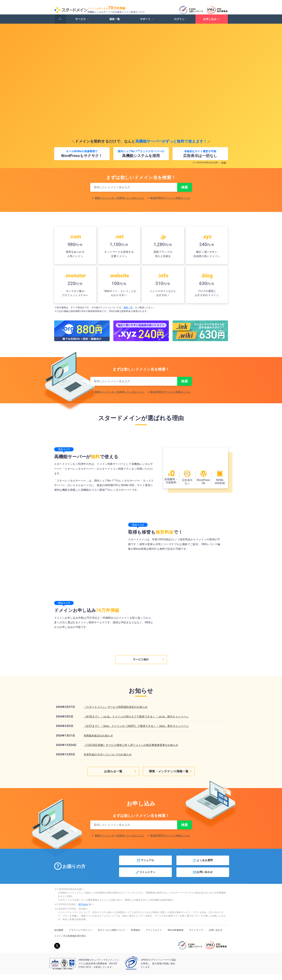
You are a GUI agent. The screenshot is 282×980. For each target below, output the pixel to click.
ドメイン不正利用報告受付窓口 (70, 941)
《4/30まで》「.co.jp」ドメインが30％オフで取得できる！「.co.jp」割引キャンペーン (136, 722)
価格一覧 (115, 23)
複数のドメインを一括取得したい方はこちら (119, 202)
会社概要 (59, 935)
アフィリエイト (154, 935)
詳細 (224, 166)
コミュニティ (145, 878)
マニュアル (145, 866)
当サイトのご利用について (111, 935)
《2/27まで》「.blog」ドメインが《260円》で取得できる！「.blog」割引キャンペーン (136, 731)
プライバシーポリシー (80, 935)
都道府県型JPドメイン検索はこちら (170, 202)
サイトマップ (196, 935)
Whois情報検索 (176, 935)
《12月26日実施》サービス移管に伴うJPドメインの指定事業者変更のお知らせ (131, 750)
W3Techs (83, 910)
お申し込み (212, 23)
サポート (147, 23)
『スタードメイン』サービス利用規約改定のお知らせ (116, 712)
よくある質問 (203, 866)
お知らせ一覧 (121, 776)
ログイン (179, 23)
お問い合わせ (203, 878)
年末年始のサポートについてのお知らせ (108, 760)
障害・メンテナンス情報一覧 (172, 776)
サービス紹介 (149, 665)
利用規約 (136, 935)
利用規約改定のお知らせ (98, 741)
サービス (82, 23)
